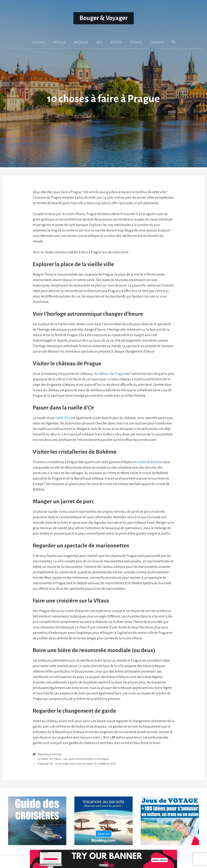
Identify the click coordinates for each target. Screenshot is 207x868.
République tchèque (50, 754)
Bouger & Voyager (104, 18)
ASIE (99, 42)
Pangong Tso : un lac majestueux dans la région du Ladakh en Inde (77, 764)
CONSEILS (39, 42)
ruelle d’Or (63, 418)
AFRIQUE (60, 42)
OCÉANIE (136, 42)
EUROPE (116, 42)
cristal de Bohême (150, 462)
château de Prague (111, 374)
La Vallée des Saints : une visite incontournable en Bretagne (73, 759)
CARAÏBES (157, 42)
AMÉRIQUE (81, 42)
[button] (173, 42)
